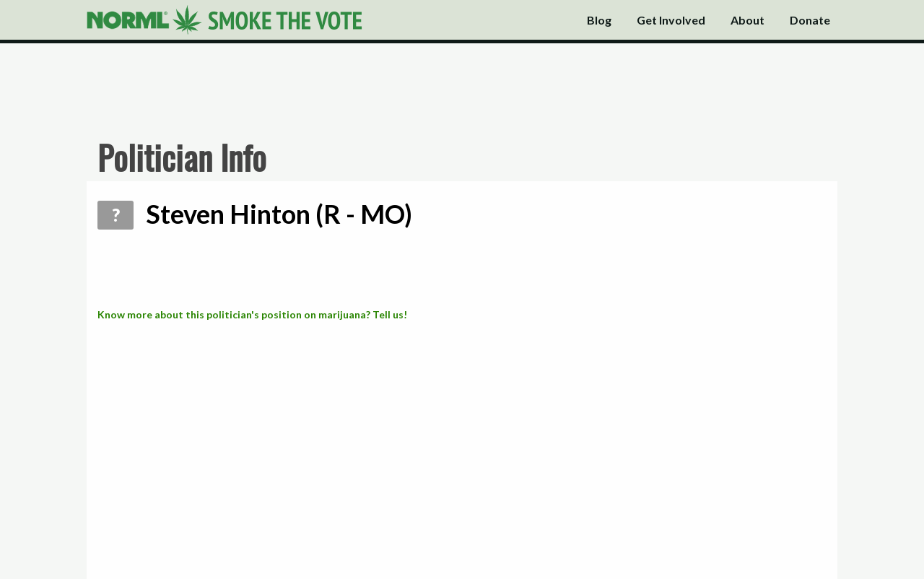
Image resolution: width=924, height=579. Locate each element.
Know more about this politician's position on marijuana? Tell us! (252, 314)
